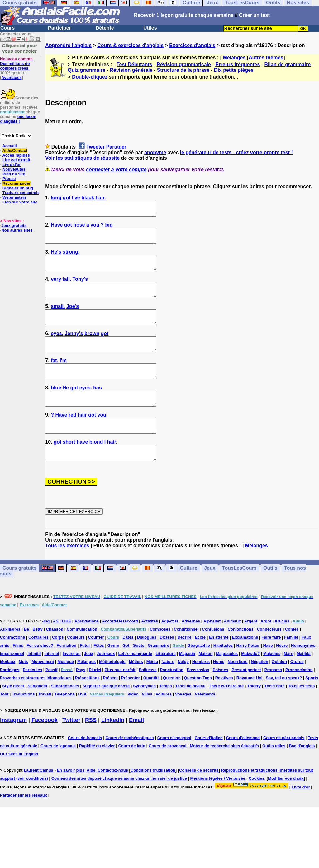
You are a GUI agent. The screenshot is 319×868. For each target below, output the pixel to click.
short (69, 467)
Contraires (38, 665)
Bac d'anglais (302, 774)
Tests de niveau (190, 714)
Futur (85, 673)
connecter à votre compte (116, 170)
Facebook (45, 748)
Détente (105, 28)
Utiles (150, 28)
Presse (9, 179)
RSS (91, 748)
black (88, 198)
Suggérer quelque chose (106, 714)
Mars (288, 682)
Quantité (152, 706)
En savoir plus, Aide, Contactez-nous (92, 798)
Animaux (233, 649)
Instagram (13, 748)
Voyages (183, 722)
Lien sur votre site (20, 202)
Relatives (224, 706)
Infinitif (34, 682)
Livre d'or (12, 165)
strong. (71, 258)
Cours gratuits (19, 596)
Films (18, 673)
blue (56, 407)
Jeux (210, 596)
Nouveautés (14, 169)
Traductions (23, 722)
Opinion (279, 690)
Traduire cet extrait (21, 193)
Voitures (164, 722)
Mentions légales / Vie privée (218, 806)
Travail (45, 722)
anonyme (155, 152)
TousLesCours (239, 596)
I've (76, 198)
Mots (23, 690)
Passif (51, 698)
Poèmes (221, 698)
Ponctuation (171, 698)
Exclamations (245, 665)
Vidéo (133, 722)
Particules (32, 698)
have (82, 467)
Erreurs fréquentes (238, 64)
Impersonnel (12, 682)
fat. (55, 377)
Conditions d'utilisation (153, 798)
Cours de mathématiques (129, 766)
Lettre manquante (135, 682)
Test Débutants (134, 64)
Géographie (199, 673)
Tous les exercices (67, 574)
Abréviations (87, 649)
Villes (147, 722)
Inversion (72, 682)
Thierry (254, 714)
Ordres (297, 690)
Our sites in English (19, 782)
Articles (282, 649)
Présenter (131, 706)
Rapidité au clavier (97, 774)
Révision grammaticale (184, 64)
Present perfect (246, 698)
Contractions (12, 665)
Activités (150, 649)
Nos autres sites (17, 230)
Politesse (148, 698)
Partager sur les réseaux (24, 823)
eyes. (57, 347)
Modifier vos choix (286, 806)
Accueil (9, 146)
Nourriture (238, 690)
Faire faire (271, 665)
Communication (82, 657)
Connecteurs (269, 657)
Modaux (8, 690)
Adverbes (191, 649)
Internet (52, 682)
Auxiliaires (10, 657)
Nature (168, 690)
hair (82, 437)
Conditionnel (186, 657)
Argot (266, 649)
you (95, 228)
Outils (270, 596)
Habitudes (223, 673)
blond (96, 467)
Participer (60, 28)
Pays (81, 698)
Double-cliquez (90, 77)
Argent (251, 649)
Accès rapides (16, 155)
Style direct (13, 714)
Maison (206, 682)
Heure (282, 673)
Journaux (106, 682)
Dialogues (147, 665)
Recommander (17, 183)
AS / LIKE (62, 649)
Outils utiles (274, 774)
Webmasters (14, 197)
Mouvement (43, 690)
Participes (10, 698)
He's (56, 258)
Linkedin (113, 748)
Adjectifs (170, 649)
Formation (66, 673)
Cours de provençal (167, 774)
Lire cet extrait (16, 160)
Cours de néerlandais (284, 766)
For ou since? (40, 673)
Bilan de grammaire (288, 64)
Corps (58, 665)
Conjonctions (241, 657)
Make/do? (250, 682)
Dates (128, 665)
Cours (7, 28)
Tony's (80, 288)
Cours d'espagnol (174, 766)
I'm (63, 377)
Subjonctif (37, 714)
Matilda (304, 682)
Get (126, 673)
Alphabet (212, 649)
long (56, 198)
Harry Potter (248, 673)
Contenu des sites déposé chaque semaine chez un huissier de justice (119, 806)
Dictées (167, 665)
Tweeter (95, 147)
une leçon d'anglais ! (18, 119)
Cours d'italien (209, 766)
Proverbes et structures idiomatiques (36, 706)
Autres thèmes (266, 58)
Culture (188, 596)
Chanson (55, 657)
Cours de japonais (58, 774)
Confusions (213, 657)
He (65, 407)
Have (57, 228)
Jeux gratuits (14, 225)
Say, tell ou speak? (284, 706)
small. (58, 317)
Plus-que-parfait (120, 698)
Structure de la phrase (183, 70)
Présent (110, 706)
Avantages (11, 78)
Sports (312, 706)
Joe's (73, 317)
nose (79, 228)
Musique (66, 690)
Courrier (96, 665)
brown (92, 347)
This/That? (274, 714)
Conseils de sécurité (199, 798)
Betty (38, 657)
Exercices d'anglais (192, 45)
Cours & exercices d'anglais (130, 45)
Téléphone (65, 722)
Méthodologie (112, 690)
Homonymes (303, 673)
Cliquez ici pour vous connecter (20, 48)
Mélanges (234, 58)
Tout (4, 722)
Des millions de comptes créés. (16, 63)
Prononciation (299, 698)
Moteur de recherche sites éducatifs (224, 774)
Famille (291, 665)
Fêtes (99, 673)
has (98, 407)
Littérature (165, 682)
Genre (113, 673)
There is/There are (226, 714)
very (56, 288)
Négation (259, 690)
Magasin (187, 682)
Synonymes (144, 714)
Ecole (200, 665)
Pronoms (273, 698)
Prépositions (87, 706)
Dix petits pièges (234, 70)
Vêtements (205, 722)
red (72, 437)
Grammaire (158, 673)
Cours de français (85, 766)
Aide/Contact (15, 151)
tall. (67, 288)
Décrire (185, 665)
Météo (152, 690)
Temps (166, 714)
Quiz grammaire (86, 70)
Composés (160, 657)
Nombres (201, 690)
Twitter (71, 748)
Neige (183, 690)
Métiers (136, 690)
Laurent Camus (38, 798)
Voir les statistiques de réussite (82, 158)
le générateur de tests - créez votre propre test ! (236, 152)
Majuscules (227, 682)
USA (82, 722)
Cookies (257, 806)
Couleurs (76, 665)
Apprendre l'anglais (68, 45)
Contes (292, 657)
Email (136, 748)
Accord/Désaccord (120, 649)
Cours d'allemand (243, 766)
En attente (219, 665)
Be (27, 657)
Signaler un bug (18, 188)
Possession (198, 698)
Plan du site (14, 174)
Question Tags (198, 706)
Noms (219, 690)
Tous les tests (302, 714)
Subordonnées (65, 714)
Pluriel (95, 698)
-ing (46, 649)
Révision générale (131, 70)
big (109, 228)
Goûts (139, 673)
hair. (101, 198)
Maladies (272, 682)
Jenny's (74, 347)
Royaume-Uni (250, 706)
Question (172, 706)
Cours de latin (132, 774)
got (67, 198)
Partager (116, 147)
